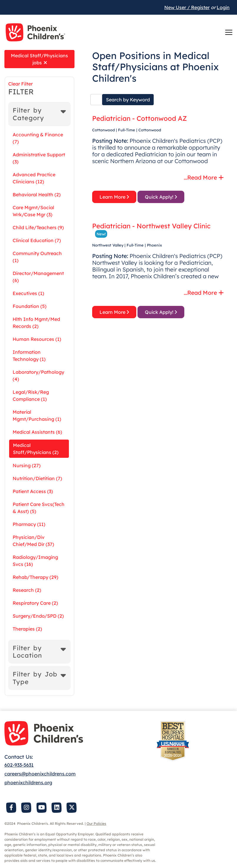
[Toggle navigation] (229, 32)
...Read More (204, 177)
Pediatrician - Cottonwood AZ (140, 118)
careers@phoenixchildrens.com (40, 774)
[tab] (39, 114)
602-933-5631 (19, 765)
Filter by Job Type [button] (35, 678)
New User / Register (187, 7)
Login (223, 7)
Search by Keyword (128, 100)
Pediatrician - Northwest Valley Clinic (151, 226)
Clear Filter (20, 84)
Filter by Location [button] (27, 652)
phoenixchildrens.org (28, 782)
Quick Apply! (161, 197)
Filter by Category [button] (28, 114)
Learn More (114, 197)
